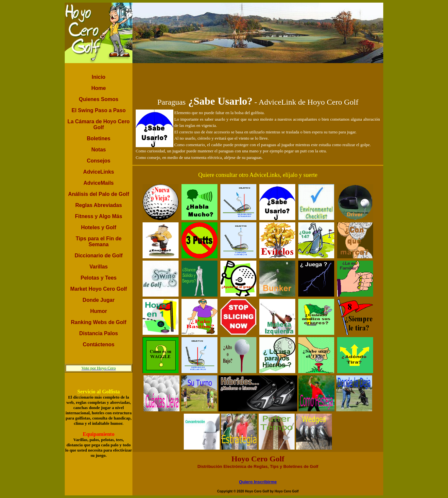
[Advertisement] (258, 78)
